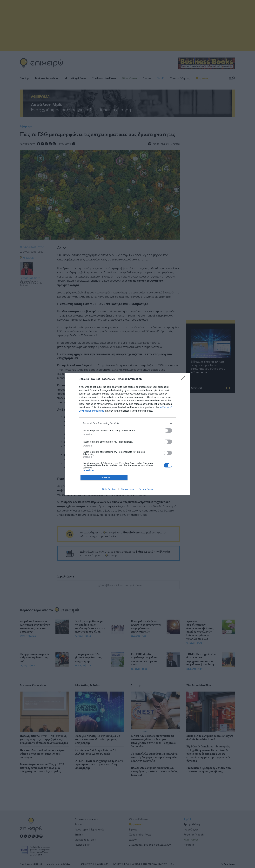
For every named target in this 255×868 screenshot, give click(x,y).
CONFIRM (104, 477)
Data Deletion (109, 489)
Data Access (127, 489)
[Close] (184, 379)
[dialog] (127, 434)
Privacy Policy (146, 489)
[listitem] (127, 423)
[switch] (168, 431)
